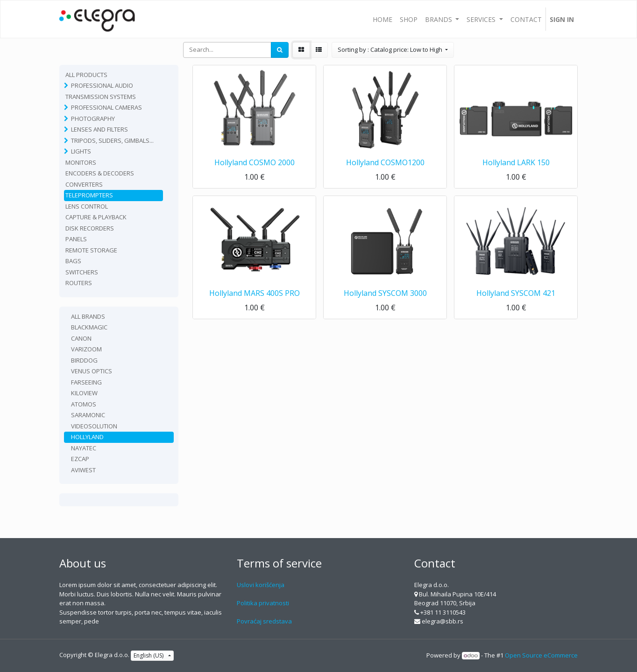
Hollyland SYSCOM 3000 (385, 293)
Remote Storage (91, 250)
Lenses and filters (99, 129)
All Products (86, 75)
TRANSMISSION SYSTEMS (101, 97)
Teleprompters (89, 195)
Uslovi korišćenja (261, 585)
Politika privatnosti (263, 603)
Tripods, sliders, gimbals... (112, 140)
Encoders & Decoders (100, 173)
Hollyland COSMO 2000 (255, 162)
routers (79, 283)
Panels (76, 239)
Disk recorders (90, 228)
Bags (73, 261)
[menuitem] (382, 19)
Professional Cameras (106, 107)
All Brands (88, 316)
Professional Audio (102, 85)
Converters (84, 184)
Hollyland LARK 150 (516, 162)
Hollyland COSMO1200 (385, 162)
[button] (393, 50)
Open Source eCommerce (541, 655)
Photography (93, 119)
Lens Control (87, 206)
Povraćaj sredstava (264, 621)
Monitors (81, 162)
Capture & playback (96, 217)
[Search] (280, 50)
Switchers (82, 272)
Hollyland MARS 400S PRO (255, 293)
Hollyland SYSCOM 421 (516, 293)
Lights (81, 151)
